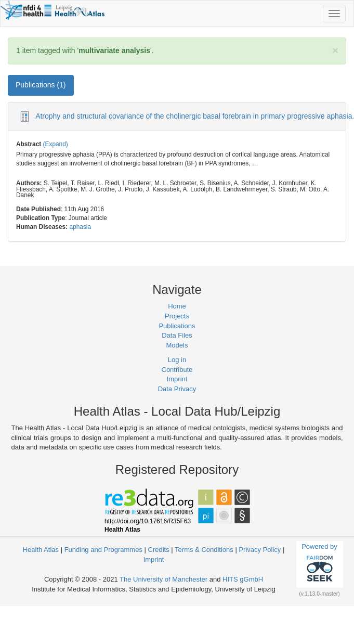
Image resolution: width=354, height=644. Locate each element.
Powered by (319, 564)
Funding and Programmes (103, 550)
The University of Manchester (163, 579)
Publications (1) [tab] (41, 85)
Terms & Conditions (204, 550)
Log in (177, 360)
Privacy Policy (260, 550)
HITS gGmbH (243, 579)
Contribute (177, 370)
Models (177, 345)
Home (177, 306)
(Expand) (56, 144)
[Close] (335, 50)
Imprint (177, 379)
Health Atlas (41, 550)
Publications (177, 326)
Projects (177, 316)
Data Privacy (177, 389)
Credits (159, 550)
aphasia (80, 227)
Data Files (177, 335)
